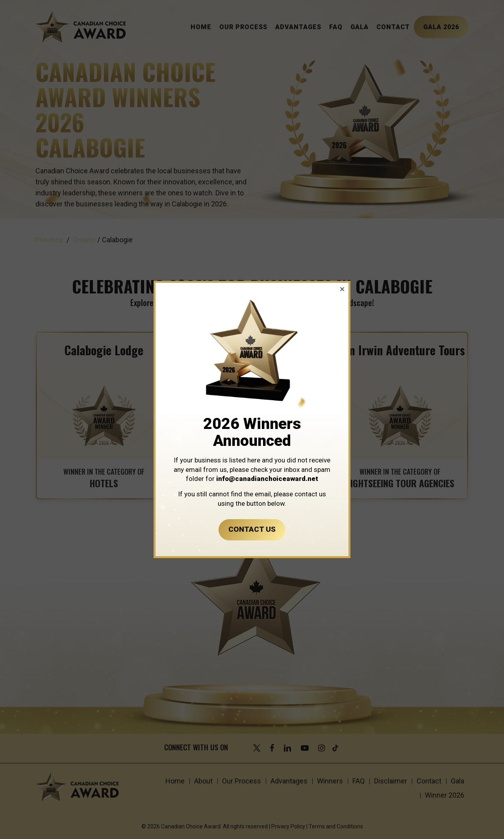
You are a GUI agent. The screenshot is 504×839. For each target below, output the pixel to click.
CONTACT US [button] (252, 529)
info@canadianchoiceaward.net (267, 479)
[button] (342, 289)
